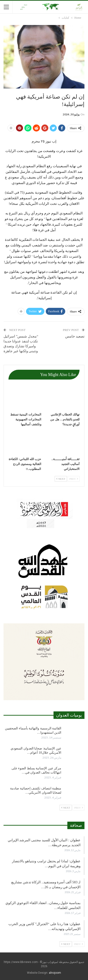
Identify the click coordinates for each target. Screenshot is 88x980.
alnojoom (55, 973)
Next (61, 479)
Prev (74, 479)
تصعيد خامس (75, 336)
